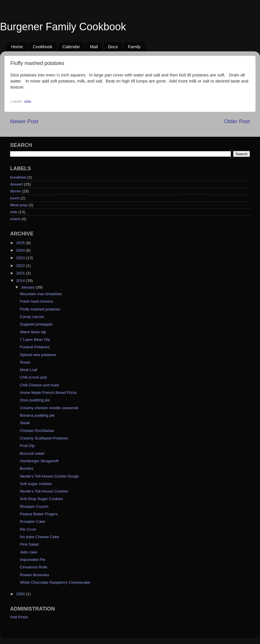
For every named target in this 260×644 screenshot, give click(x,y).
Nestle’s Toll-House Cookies (44, 491)
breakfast (18, 177)
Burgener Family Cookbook (63, 27)
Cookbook (43, 47)
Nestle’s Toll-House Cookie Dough (49, 476)
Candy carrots (32, 317)
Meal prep (19, 205)
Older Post (237, 121)
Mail (94, 47)
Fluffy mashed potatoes (40, 309)
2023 (21, 258)
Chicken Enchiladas (37, 431)
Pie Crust (28, 529)
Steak (25, 423)
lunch (15, 198)
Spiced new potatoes (38, 355)
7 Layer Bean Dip (35, 339)
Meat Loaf (29, 370)
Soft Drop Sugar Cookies (41, 499)
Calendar (71, 47)
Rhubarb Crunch (34, 507)
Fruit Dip (27, 446)
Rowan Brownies (35, 575)
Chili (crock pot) (34, 377)
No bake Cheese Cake (40, 537)
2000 (21, 594)
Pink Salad (29, 544)
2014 (21, 281)
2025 (21, 243)
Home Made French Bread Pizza (48, 393)
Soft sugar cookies (36, 484)
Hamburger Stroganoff (39, 461)
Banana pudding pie (37, 415)
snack (15, 219)
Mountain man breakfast (41, 294)
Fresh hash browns (37, 301)
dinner (16, 191)
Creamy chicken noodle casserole (49, 408)
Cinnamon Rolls (34, 567)
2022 (21, 266)
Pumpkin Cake (33, 522)
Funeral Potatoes (35, 347)
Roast (25, 362)
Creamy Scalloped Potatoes (44, 438)
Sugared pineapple (36, 324)
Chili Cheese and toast (40, 385)
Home (17, 47)
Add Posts (19, 617)
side (28, 101)
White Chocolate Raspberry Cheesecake (55, 582)
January (28, 287)
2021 (21, 273)
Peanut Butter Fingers (39, 514)
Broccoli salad (32, 453)
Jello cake (29, 552)
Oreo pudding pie (35, 400)
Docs (113, 47)
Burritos (27, 468)
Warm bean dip (33, 332)
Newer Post (24, 121)
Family (134, 47)
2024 (21, 250)
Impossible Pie (33, 560)
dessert (16, 184)
